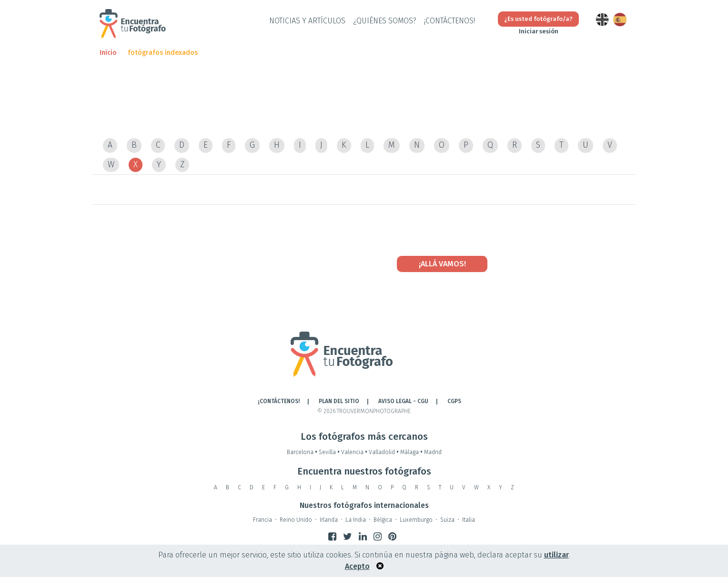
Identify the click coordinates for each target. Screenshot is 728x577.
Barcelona (303, 452)
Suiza (447, 520)
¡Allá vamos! (442, 264)
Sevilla (330, 452)
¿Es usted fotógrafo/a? (538, 19)
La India (356, 520)
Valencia (355, 452)
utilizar (556, 555)
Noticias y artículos (307, 21)
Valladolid (384, 452)
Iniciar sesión (539, 31)
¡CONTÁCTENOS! (450, 21)
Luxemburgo (416, 520)
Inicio (108, 53)
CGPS (454, 401)
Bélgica (383, 520)
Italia (469, 520)
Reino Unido (296, 520)
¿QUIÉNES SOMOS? (385, 21)
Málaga (412, 452)
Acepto (357, 566)
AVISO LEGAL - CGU (403, 401)
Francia (263, 520)
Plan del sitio (339, 401)
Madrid (433, 452)
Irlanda (329, 520)
